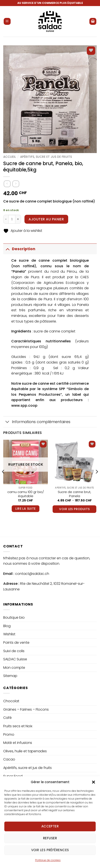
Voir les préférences (50, 861)
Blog (7, 626)
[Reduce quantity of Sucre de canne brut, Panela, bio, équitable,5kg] (6, 219)
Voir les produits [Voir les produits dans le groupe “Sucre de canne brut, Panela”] (74, 509)
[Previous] (3, 480)
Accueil (10, 157)
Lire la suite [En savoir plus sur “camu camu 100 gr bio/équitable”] (25, 509)
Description (19, 249)
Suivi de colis (14, 651)
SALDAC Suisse (15, 659)
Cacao (9, 759)
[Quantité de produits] (12, 219)
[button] (94, 793)
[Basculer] (7, 249)
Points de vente (16, 643)
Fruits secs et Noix (18, 726)
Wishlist (9, 634)
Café (7, 718)
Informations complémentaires (37, 422)
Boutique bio (14, 617)
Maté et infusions (18, 743)
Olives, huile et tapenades (25, 751)
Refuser (50, 849)
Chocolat (11, 701)
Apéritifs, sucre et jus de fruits (46, 157)
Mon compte (14, 668)
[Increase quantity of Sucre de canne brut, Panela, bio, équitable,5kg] (18, 219)
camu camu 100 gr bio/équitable (26, 494)
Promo (9, 734)
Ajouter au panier (46, 219)
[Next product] (7, 184)
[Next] (97, 480)
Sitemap (10, 676)
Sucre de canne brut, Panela (74, 494)
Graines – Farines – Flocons (26, 709)
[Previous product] (16, 184)
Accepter (50, 837)
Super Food (13, 776)
